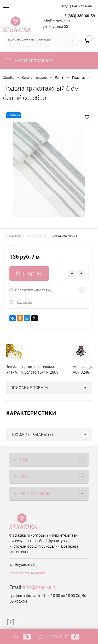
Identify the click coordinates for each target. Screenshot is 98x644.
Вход (65, 6)
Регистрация (82, 6)
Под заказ (21, 302)
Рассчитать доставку (30, 290)
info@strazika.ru (40, 587)
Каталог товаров (28, 60)
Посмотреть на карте (27, 573)
